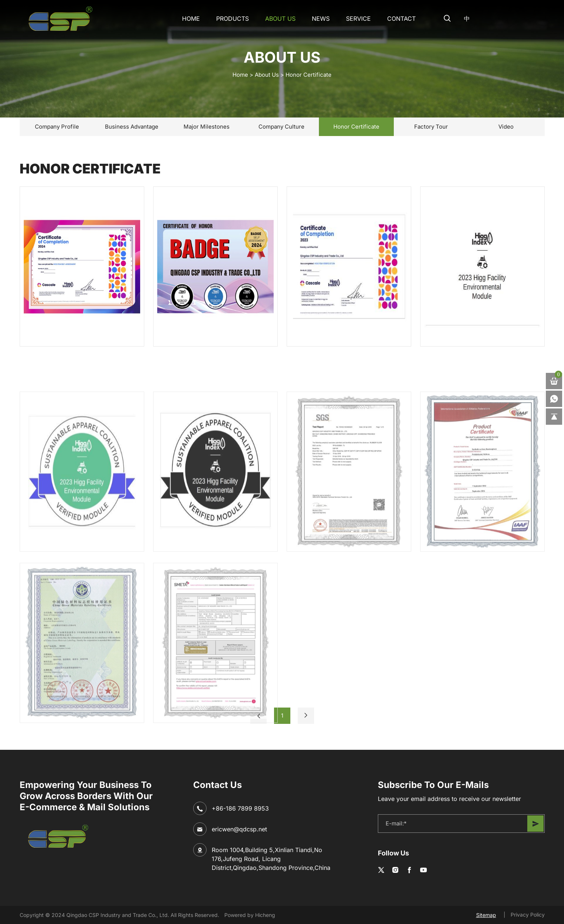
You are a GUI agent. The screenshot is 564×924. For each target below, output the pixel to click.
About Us (280, 19)
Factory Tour (431, 127)
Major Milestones (207, 127)
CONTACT (401, 19)
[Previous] (258, 716)
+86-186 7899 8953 (240, 808)
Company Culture (281, 127)
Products (232, 19)
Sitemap (486, 915)
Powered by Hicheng (250, 915)
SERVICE (358, 19)
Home (191, 19)
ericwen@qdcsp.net (239, 829)
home (240, 75)
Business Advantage (132, 127)
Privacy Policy (528, 915)
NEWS (321, 19)
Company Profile (57, 127)
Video (506, 127)
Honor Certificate (309, 75)
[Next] (306, 716)
